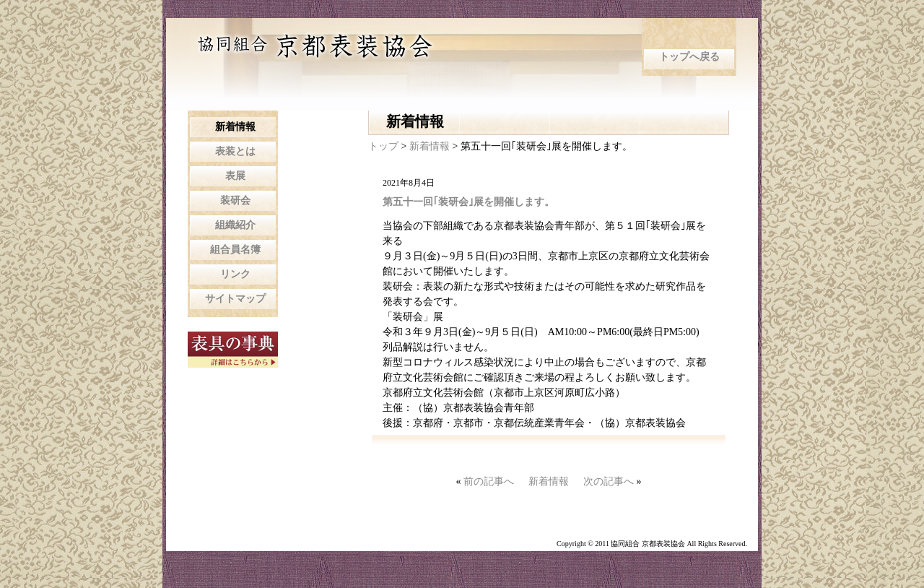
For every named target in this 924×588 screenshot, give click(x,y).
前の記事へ (489, 481)
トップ (383, 146)
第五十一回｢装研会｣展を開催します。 (468, 202)
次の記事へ (609, 481)
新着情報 (431, 146)
